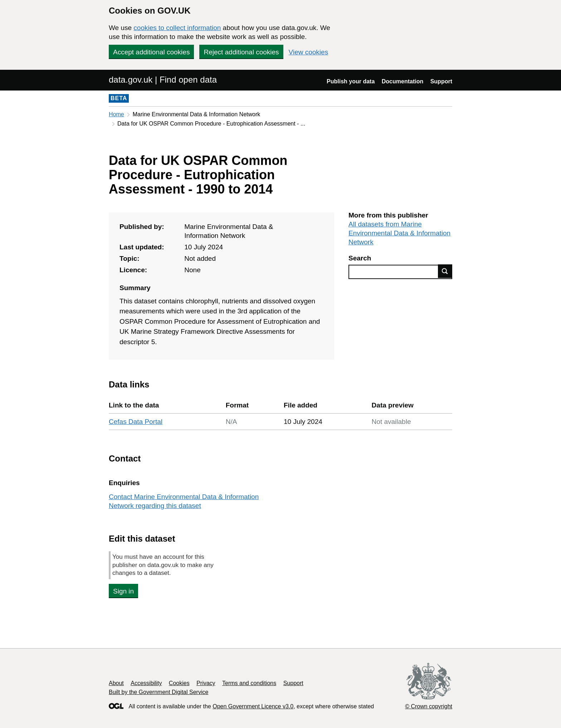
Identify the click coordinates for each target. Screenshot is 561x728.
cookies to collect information (177, 28)
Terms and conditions (249, 683)
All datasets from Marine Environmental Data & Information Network (399, 233)
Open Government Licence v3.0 (253, 706)
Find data (445, 271)
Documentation (403, 81)
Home (116, 114)
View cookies (309, 52)
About (116, 683)
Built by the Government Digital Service (158, 692)
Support (441, 81)
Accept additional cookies (151, 52)
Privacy (206, 683)
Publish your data (351, 81)
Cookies (179, 683)
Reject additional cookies (241, 52)
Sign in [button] (123, 591)
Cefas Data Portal (136, 422)
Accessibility (146, 683)
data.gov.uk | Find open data (163, 80)
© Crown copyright (429, 706)
